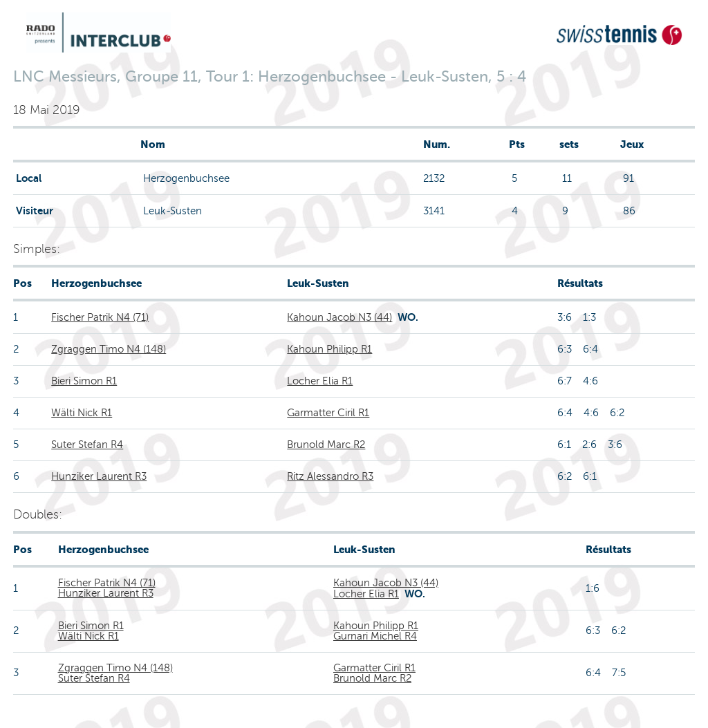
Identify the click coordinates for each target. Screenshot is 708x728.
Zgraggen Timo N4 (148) (109, 349)
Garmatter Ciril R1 (328, 413)
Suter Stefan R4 (87, 445)
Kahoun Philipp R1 (329, 349)
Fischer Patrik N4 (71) (100, 317)
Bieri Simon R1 (84, 381)
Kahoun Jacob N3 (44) (339, 317)
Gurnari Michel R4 (375, 636)
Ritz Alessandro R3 (330, 476)
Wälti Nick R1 (82, 413)
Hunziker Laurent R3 (99, 476)
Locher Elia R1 (320, 381)
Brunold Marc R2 (326, 445)
